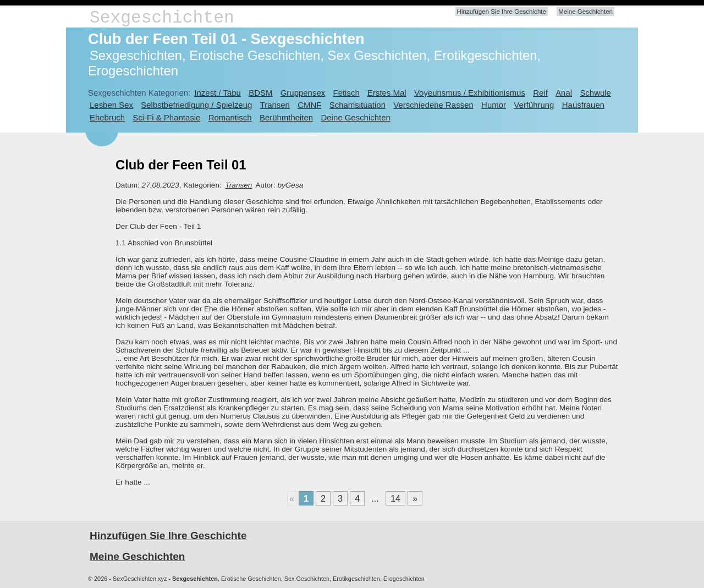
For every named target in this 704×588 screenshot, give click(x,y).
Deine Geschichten (355, 117)
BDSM (260, 93)
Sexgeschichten (162, 18)
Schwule (595, 93)
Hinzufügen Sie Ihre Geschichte (502, 12)
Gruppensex (303, 93)
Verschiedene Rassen (433, 105)
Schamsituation (358, 105)
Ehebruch (107, 117)
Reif (540, 93)
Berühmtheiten (286, 117)
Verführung (534, 105)
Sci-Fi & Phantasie (166, 117)
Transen (275, 105)
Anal (564, 93)
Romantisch (230, 117)
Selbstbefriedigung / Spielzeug (196, 105)
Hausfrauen (583, 105)
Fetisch (346, 93)
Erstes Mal (387, 93)
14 (395, 498)
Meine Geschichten (585, 12)
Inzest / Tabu (218, 93)
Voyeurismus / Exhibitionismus (470, 93)
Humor (494, 105)
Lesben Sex (111, 105)
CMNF (309, 105)
